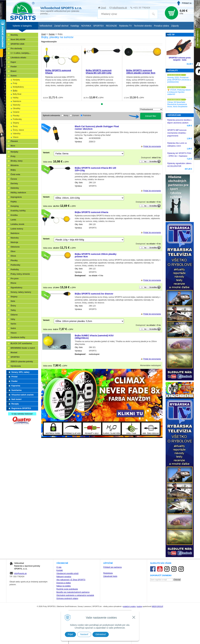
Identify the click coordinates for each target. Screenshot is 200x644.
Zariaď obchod (61, 26)
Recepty (15, 404)
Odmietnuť (101, 634)
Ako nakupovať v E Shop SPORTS (71, 580)
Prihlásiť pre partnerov (113, 567)
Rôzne (13, 283)
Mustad (14, 353)
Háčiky (16, 98)
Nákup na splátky (64, 586)
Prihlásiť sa (187, 3)
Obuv (13, 251)
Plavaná (14, 141)
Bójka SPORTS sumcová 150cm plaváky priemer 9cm (141, 72)
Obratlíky (17, 108)
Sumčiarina (16, 390)
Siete (13, 301)
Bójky (13, 170)
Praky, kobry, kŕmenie (20, 274)
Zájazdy (175, 26)
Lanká (13, 220)
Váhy (13, 319)
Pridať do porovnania (152, 146)
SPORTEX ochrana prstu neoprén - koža (180, 59)
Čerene (14, 179)
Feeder (14, 67)
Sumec (14, 76)
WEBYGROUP (157, 606)
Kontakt (60, 570)
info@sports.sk (120, 8)
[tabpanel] (61, 73)
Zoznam (76, 115)
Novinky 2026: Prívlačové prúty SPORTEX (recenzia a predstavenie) (179, 80)
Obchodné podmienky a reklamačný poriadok (75, 595)
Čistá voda (15, 174)
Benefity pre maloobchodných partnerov (73, 592)
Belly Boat (17, 94)
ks (145, 162)
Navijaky (16, 80)
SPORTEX (15, 357)
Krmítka (14, 215)
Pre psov (15, 279)
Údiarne (14, 315)
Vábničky (17, 134)
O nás (59, 567)
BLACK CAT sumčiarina (21, 343)
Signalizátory (16, 288)
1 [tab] (102, 104)
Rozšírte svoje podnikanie (67, 589)
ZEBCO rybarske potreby (22, 362)
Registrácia (108, 573)
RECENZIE (111, 26)
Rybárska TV (125, 26)
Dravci (14, 71)
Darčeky (14, 184)
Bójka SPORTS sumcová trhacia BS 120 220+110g (99, 72)
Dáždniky (15, 188)
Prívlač (14, 377)
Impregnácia (16, 197)
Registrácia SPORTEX (21, 408)
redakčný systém (129, 606)
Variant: (46, 153)
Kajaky (14, 202)
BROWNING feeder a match (23, 348)
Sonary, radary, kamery (21, 292)
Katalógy (75, 26)
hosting (139, 606)
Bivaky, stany (17, 161)
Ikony (66, 115)
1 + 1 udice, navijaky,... (21, 53)
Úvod (103, 8)
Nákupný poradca (64, 577)
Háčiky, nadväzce (18, 193)
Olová (13, 256)
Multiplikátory (18, 87)
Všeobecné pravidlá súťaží (67, 573)
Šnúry (15, 126)
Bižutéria (15, 165)
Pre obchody (16, 49)
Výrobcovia (16, 366)
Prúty (15, 83)
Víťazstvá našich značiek (22, 395)
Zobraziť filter (151, 116)
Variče (13, 324)
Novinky (14, 35)
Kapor (13, 62)
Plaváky (16, 116)
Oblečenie (15, 247)
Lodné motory (17, 229)
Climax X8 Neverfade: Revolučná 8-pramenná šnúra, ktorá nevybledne (177, 104)
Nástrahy (17, 105)
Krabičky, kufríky (18, 211)
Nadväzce (17, 101)
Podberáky (17, 119)
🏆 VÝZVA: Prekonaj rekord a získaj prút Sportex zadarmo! (179, 92)
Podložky (15, 269)
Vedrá (13, 328)
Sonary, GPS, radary (20, 372)
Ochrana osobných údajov (67, 598)
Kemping (15, 206)
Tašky (13, 310)
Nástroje (14, 242)
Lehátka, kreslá (17, 224)
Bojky (15, 91)
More (13, 146)
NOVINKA (86, 26)
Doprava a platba (64, 583)
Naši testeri (16, 399)
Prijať (70, 634)
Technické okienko (143, 26)
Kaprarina (16, 386)
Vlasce (16, 137)
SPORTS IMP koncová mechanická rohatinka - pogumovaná (177, 133)
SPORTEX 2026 (17, 44)
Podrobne (87, 115)
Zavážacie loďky (18, 337)
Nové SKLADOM (18, 39)
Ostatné (16, 112)
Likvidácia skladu (18, 58)
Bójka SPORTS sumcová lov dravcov (94, 294)
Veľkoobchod (46, 26)
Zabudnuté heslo (110, 576)
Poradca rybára (162, 26)
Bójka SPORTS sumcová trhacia (92, 212)
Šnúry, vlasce (18, 130)
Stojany (16, 123)
